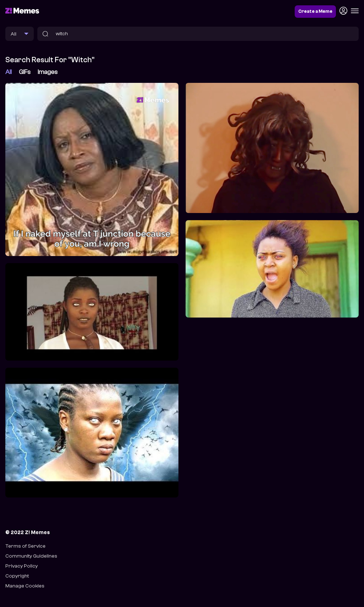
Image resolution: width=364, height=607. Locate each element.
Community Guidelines (31, 556)
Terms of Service (25, 546)
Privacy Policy (22, 566)
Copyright (17, 576)
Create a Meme (315, 11)
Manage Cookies (25, 586)
